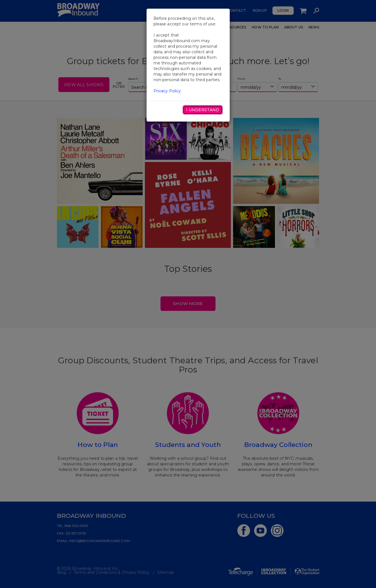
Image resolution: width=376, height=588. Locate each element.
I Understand (203, 110)
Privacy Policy (167, 91)
